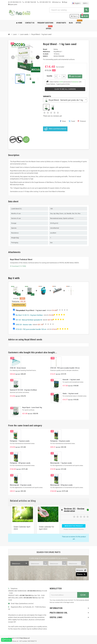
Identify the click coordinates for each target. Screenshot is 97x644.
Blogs (65, 2)
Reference (46, 52)
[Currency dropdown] (85, 3)
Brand (45, 49)
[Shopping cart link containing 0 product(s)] (85, 16)
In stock (46, 54)
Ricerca (82, 574)
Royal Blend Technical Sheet (21, 259)
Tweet (72, 121)
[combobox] (69, 10)
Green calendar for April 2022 (46, 528)
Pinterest (82, 121)
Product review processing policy (74, 529)
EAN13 (45, 56)
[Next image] (38, 57)
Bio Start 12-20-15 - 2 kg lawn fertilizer (29, 315)
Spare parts (13, 4)
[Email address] (63, 595)
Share (63, 121)
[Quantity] (60, 76)
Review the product (74, 526)
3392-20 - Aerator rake (24, 325)
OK (83, 595)
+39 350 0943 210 (15, 2)
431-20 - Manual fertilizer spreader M (29, 320)
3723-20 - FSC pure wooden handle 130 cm (31, 329)
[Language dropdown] (76, 3)
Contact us (56, 2)
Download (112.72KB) (18, 266)
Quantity (49, 76)
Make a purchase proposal (55, 129)
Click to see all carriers (65, 89)
